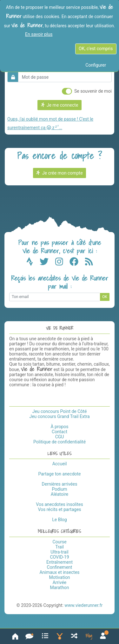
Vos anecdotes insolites (59, 504)
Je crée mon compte (59, 173)
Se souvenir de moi (93, 91)
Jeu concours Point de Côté (60, 411)
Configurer (96, 65)
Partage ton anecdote (59, 474)
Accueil (60, 464)
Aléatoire (60, 494)
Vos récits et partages (59, 509)
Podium (59, 489)
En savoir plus (39, 34)
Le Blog (59, 520)
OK (105, 297)
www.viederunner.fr (83, 605)
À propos (59, 427)
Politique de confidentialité (60, 442)
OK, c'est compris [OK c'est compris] (96, 49)
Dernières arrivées (60, 484)
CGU (60, 437)
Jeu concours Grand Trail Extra (59, 416)
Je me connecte (60, 105)
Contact (60, 432)
